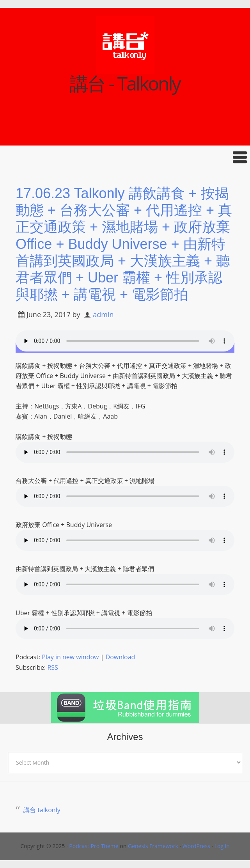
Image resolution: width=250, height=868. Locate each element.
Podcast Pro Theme (94, 846)
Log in (222, 846)
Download (121, 657)
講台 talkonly (42, 810)
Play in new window (70, 657)
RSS (52, 667)
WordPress (196, 846)
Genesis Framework (153, 846)
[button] (125, 157)
